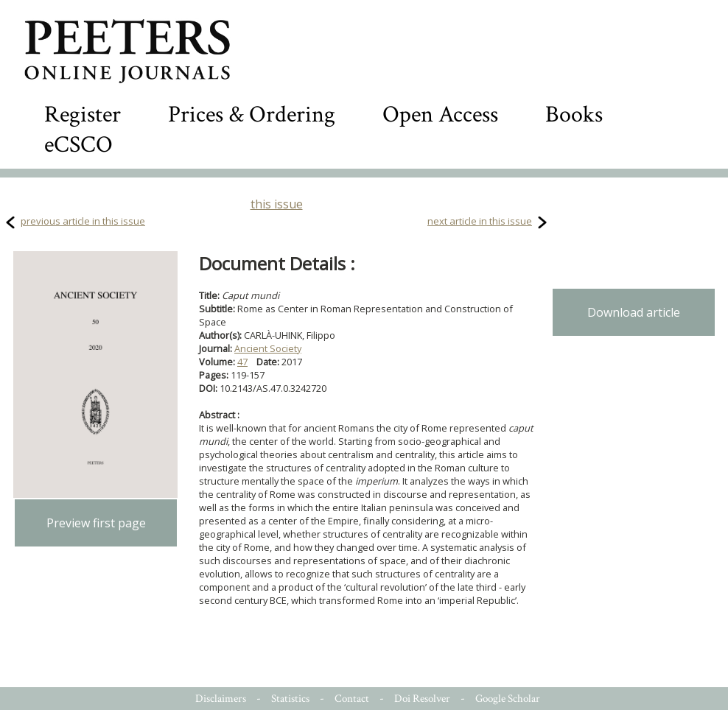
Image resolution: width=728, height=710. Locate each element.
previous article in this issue (83, 221)
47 (242, 362)
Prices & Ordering (252, 115)
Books (574, 115)
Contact (352, 699)
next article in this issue (480, 221)
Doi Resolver (422, 699)
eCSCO (78, 145)
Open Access (440, 115)
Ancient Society (268, 348)
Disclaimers (221, 699)
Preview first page (96, 523)
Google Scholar (508, 699)
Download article (634, 312)
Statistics (290, 699)
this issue (277, 204)
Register (83, 115)
